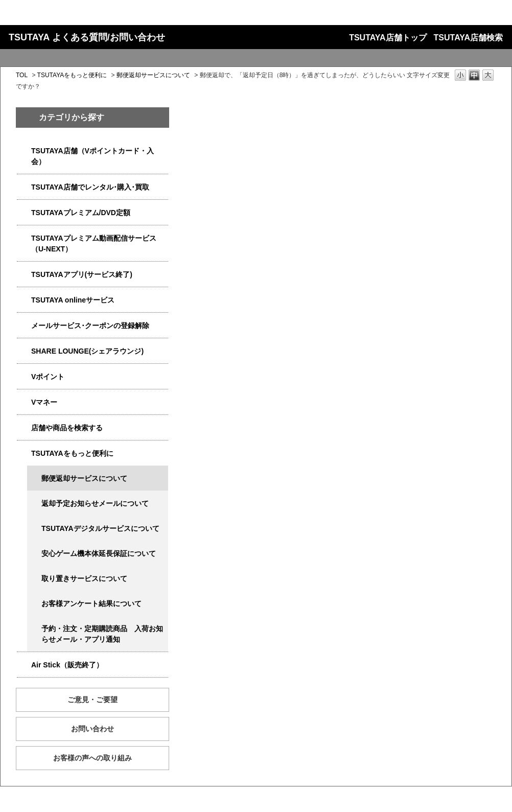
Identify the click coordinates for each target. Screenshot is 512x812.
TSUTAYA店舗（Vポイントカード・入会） (92, 156)
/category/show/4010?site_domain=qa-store (24, 300)
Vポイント (48, 377)
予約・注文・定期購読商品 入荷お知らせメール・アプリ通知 (102, 634)
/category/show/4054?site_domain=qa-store (24, 187)
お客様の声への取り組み (92, 758)
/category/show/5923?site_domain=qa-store (24, 238)
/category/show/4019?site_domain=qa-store (24, 275)
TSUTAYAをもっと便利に (72, 75)
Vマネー (44, 402)
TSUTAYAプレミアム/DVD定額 (81, 213)
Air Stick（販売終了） (67, 665)
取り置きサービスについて (84, 578)
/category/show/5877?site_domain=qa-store (24, 351)
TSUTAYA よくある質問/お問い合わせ (87, 37)
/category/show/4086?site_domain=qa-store (24, 428)
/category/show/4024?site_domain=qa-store (24, 454)
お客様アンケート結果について (91, 604)
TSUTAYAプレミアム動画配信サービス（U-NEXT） (94, 243)
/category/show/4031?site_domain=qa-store (24, 213)
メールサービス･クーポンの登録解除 (90, 326)
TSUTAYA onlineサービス (73, 300)
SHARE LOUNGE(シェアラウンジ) (87, 351)
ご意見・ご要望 (92, 700)
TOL (22, 75)
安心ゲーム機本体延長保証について (99, 553)
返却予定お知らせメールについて (95, 503)
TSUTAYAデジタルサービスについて (100, 528)
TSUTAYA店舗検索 (468, 38)
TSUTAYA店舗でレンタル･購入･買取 (90, 187)
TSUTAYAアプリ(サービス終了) (82, 274)
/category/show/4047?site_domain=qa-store (24, 151)
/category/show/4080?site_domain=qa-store (24, 326)
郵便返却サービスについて (153, 75)
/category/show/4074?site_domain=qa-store (24, 377)
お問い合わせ (92, 729)
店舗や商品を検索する (67, 428)
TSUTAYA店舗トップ (388, 38)
